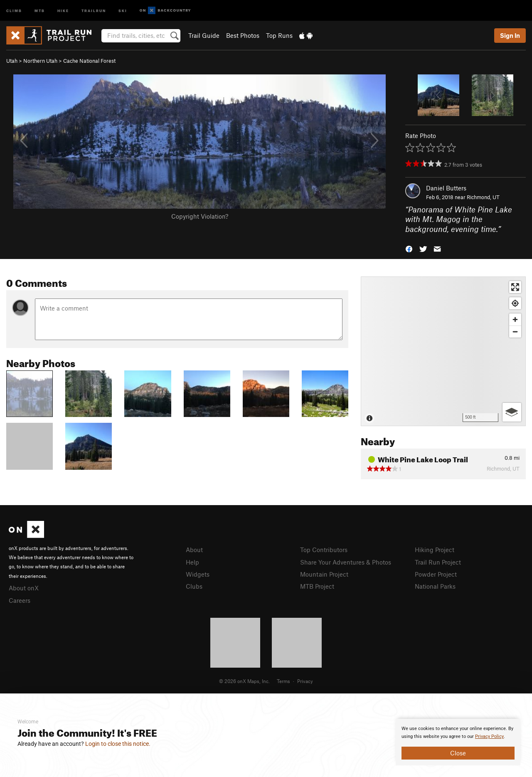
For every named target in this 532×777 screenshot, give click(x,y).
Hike (63, 10)
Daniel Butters (446, 188)
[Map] (443, 351)
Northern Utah (40, 61)
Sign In (510, 35)
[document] (458, 742)
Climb (14, 10)
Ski (123, 10)
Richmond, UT (483, 197)
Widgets (198, 574)
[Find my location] (515, 303)
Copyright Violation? (200, 216)
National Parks (435, 586)
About (194, 550)
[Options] (512, 412)
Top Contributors (324, 550)
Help (192, 562)
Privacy (305, 681)
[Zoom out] (515, 332)
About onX (24, 588)
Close (458, 753)
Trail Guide (204, 35)
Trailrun (94, 10)
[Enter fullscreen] (515, 287)
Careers (20, 600)
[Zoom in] (515, 319)
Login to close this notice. (118, 744)
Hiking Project (435, 550)
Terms (283, 681)
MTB (40, 10)
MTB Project (317, 586)
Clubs (194, 586)
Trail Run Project (438, 562)
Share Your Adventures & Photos (346, 562)
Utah (12, 61)
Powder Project (436, 574)
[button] (409, 248)
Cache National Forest (89, 61)
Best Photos (243, 35)
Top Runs (279, 35)
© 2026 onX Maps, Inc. (244, 681)
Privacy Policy (489, 736)
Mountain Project (324, 574)
